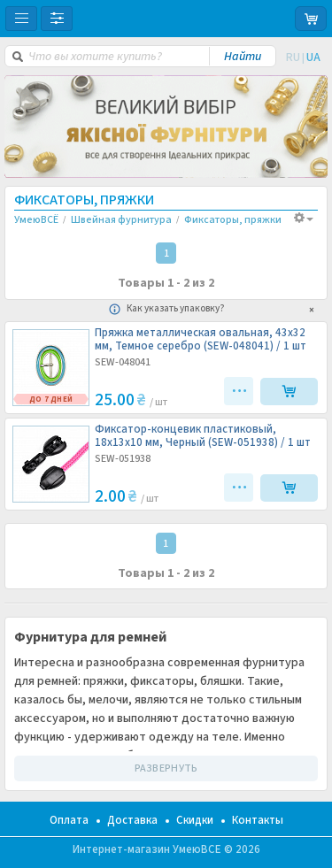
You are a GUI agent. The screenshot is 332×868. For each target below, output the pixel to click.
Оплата (69, 820)
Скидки (195, 820)
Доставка (132, 820)
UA (313, 58)
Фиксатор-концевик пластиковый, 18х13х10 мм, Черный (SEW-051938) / (203, 436)
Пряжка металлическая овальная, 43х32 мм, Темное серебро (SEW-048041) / (201, 340)
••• (240, 391)
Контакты (258, 820)
